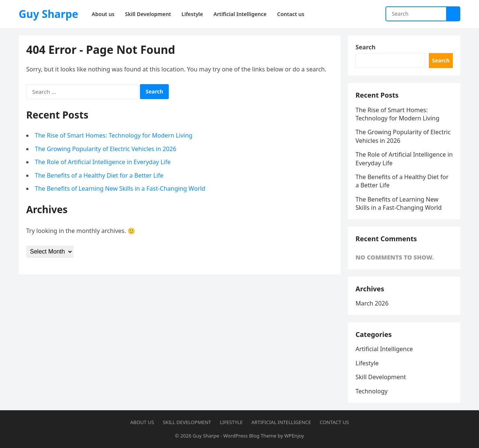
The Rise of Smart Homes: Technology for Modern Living (114, 135)
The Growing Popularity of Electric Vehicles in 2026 (106, 149)
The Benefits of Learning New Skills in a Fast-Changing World (120, 188)
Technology (372, 391)
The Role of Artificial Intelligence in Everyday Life (103, 162)
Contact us (334, 422)
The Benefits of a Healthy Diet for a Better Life (99, 175)
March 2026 (372, 303)
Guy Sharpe (48, 14)
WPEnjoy (294, 436)
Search (365, 47)
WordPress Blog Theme (250, 436)
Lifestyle (367, 363)
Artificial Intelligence (384, 349)
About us (142, 422)
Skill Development (381, 377)
